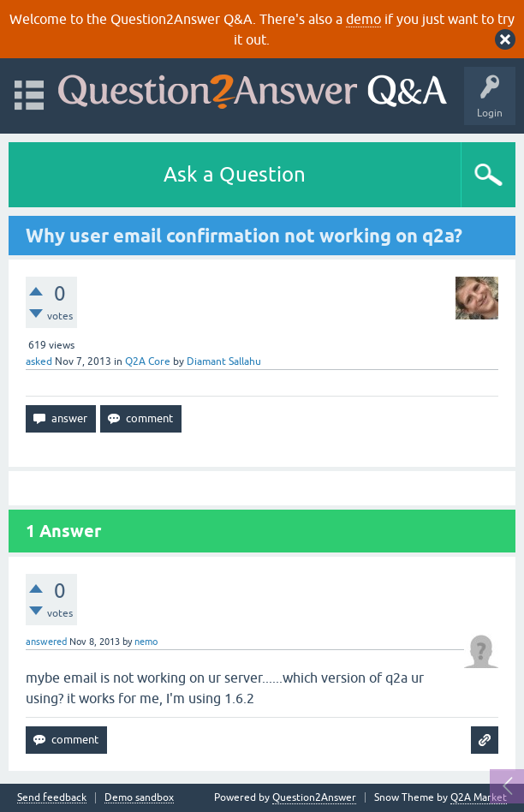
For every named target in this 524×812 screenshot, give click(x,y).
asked (39, 361)
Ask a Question (235, 174)
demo (363, 19)
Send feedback (52, 798)
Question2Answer (314, 797)
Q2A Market (479, 797)
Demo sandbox (139, 798)
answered (46, 642)
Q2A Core (148, 361)
